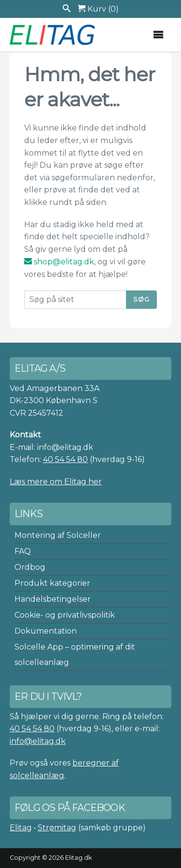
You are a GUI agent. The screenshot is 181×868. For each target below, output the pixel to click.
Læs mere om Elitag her (56, 482)
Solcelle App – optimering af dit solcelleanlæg (75, 655)
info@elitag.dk (38, 741)
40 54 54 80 (65, 459)
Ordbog (30, 567)
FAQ (23, 551)
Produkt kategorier (52, 583)
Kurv (98, 9)
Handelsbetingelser (53, 599)
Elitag (21, 828)
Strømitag (57, 828)
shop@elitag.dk (59, 262)
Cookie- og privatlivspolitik (65, 615)
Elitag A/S (53, 35)
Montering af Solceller (58, 535)
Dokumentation (46, 631)
